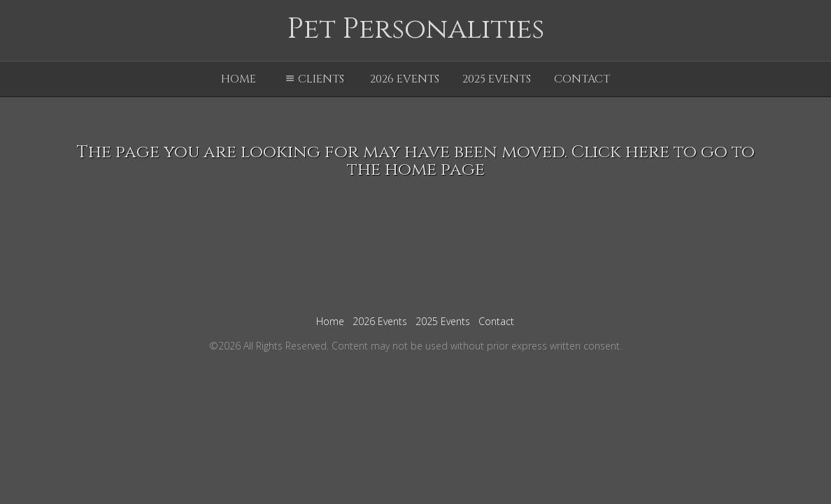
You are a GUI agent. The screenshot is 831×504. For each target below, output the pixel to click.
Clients (313, 79)
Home (239, 79)
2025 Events (497, 79)
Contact (582, 79)
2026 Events (405, 79)
